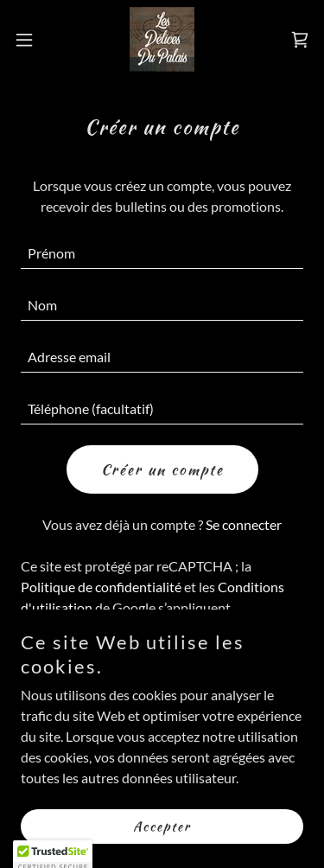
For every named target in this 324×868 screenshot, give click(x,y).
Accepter (162, 827)
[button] (30, 40)
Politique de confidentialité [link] (101, 587)
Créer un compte (162, 469)
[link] (162, 39)
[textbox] (162, 253)
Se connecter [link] (244, 524)
